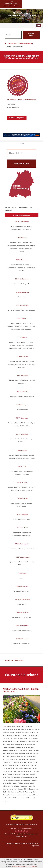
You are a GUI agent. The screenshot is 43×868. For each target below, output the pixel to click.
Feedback (9, 843)
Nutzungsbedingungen (31, 843)
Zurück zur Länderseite (14, 660)
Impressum (35, 846)
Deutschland (11, 43)
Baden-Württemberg (26, 43)
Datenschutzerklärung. (20, 866)
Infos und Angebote (17, 118)
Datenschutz (18, 843)
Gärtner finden (31, 35)
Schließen (33, 866)
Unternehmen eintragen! (21, 215)
